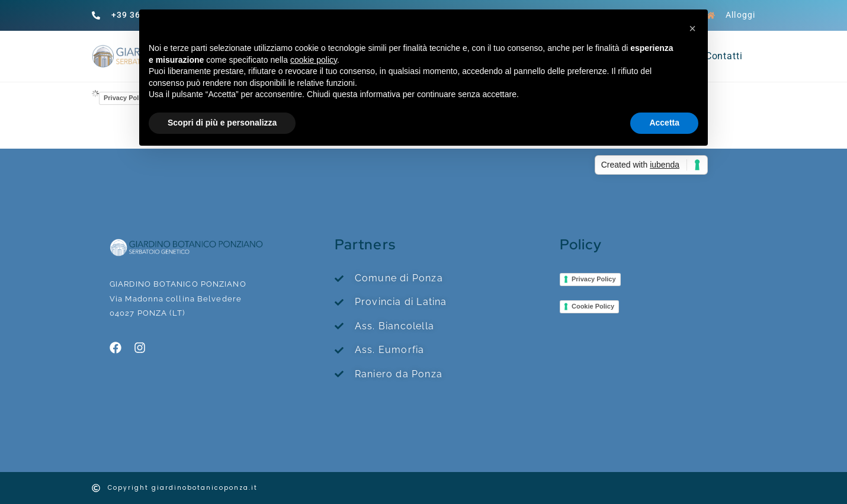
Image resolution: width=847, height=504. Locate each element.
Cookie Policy (593, 306)
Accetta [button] (664, 123)
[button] (692, 28)
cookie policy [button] (314, 60)
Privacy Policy (126, 98)
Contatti (724, 56)
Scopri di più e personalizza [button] (222, 123)
